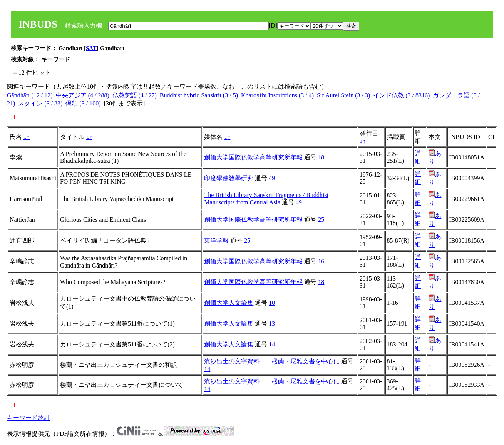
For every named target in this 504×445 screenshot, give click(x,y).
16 (321, 261)
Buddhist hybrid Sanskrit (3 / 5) (199, 95)
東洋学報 (216, 240)
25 (321, 220)
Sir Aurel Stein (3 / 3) (343, 95)
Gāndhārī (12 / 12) (30, 95)
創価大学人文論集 (229, 303)
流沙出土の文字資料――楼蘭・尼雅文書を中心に (272, 361)
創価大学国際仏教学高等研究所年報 (253, 157)
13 (272, 324)
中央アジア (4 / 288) (83, 95)
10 (272, 303)
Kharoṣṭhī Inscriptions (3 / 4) (277, 95)
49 (272, 178)
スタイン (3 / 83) (40, 103)
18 (321, 157)
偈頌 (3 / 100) (83, 103)
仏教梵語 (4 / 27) (135, 95)
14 (272, 344)
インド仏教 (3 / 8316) (401, 95)
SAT (91, 48)
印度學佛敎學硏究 (229, 178)
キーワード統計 (28, 418)
